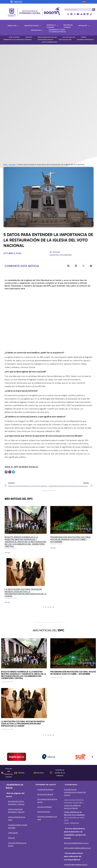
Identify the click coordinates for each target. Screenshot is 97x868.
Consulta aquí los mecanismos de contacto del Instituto (75, 792)
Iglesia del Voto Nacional (61, 255)
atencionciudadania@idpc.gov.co (76, 843)
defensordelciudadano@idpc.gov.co (77, 848)
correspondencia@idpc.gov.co (76, 865)
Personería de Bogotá (45, 794)
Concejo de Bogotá (44, 807)
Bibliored (11, 838)
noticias (12, 165)
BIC (51, 252)
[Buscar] (94, 10)
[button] (68, 266)
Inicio (5, 165)
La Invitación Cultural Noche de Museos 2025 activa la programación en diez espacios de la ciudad (25, 593)
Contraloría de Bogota (45, 790)
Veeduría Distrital (44, 812)
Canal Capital (13, 833)
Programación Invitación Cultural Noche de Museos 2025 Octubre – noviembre (71, 540)
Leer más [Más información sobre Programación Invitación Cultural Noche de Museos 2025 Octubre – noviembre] (53, 548)
